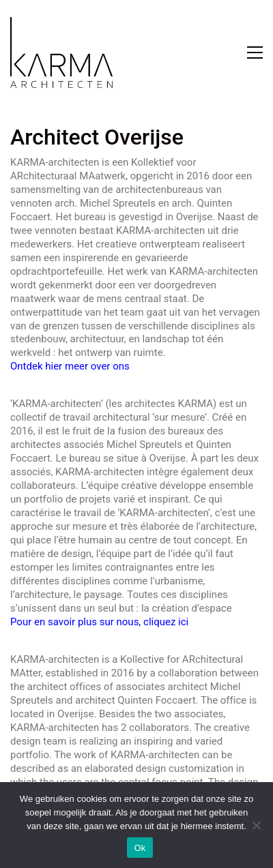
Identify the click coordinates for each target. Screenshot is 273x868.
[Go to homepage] (61, 53)
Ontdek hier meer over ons (70, 366)
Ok (140, 848)
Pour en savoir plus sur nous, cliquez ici (99, 622)
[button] (255, 53)
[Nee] (256, 825)
